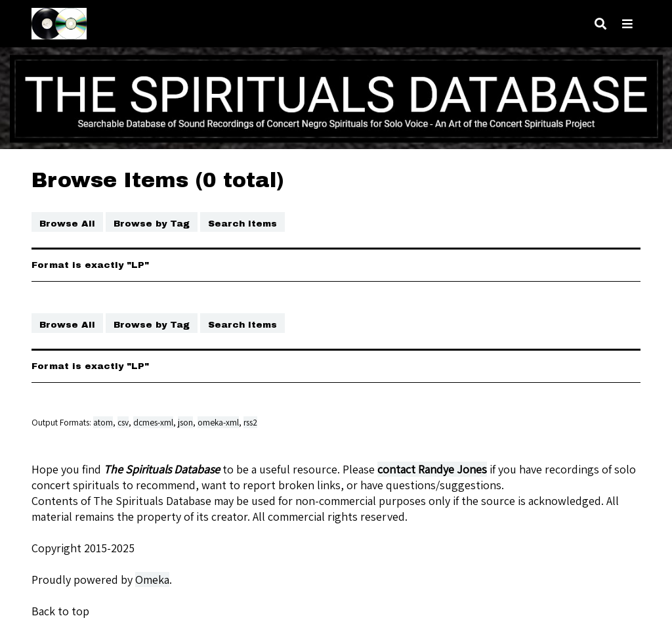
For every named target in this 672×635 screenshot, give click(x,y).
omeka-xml (218, 422)
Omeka (152, 580)
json (185, 422)
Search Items (242, 224)
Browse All (67, 224)
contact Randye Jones (432, 469)
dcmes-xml (153, 422)
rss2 (250, 422)
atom (103, 422)
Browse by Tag (152, 224)
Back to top (60, 611)
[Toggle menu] (627, 24)
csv (123, 422)
